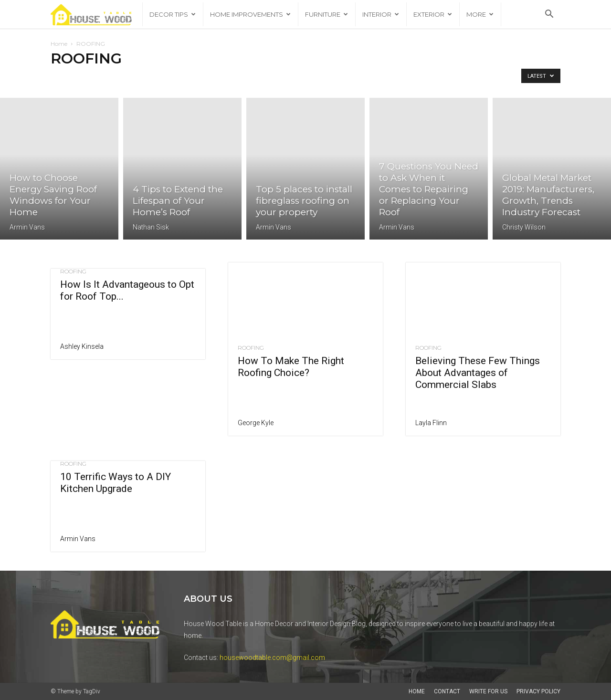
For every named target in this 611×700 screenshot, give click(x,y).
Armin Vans (27, 227)
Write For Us (488, 691)
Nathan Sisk (151, 227)
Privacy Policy (538, 691)
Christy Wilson (524, 227)
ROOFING (73, 272)
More (480, 14)
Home (59, 44)
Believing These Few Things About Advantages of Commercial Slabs (478, 373)
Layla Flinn (431, 423)
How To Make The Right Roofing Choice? (291, 367)
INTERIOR (381, 14)
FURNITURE (327, 14)
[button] (549, 15)
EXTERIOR (433, 14)
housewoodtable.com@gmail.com (272, 658)
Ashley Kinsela (82, 346)
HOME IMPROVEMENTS (250, 14)
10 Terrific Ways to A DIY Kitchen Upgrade (116, 483)
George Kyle (256, 423)
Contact (447, 691)
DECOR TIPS (173, 14)
